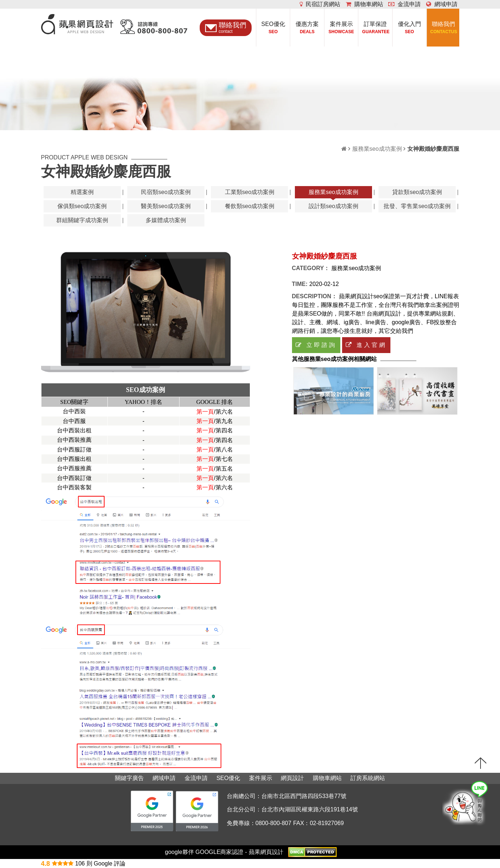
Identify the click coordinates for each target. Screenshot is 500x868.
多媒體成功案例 (166, 220)
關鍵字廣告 (129, 778)
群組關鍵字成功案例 (82, 220)
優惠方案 (307, 28)
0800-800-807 (274, 823)
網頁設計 (292, 778)
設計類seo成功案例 (333, 206)
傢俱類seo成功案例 (82, 206)
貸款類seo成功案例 (417, 192)
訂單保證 (375, 28)
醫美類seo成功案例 (166, 206)
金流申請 (404, 4)
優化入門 (409, 28)
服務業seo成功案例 (377, 149)
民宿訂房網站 (320, 4)
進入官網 (366, 345)
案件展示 (341, 28)
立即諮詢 (316, 345)
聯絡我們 (444, 28)
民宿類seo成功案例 (166, 192)
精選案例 (82, 192)
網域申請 (442, 4)
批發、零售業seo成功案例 (417, 206)
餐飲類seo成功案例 (250, 206)
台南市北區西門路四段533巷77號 (304, 796)
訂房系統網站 (368, 778)
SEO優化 (273, 28)
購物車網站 (364, 4)
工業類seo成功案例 (250, 192)
